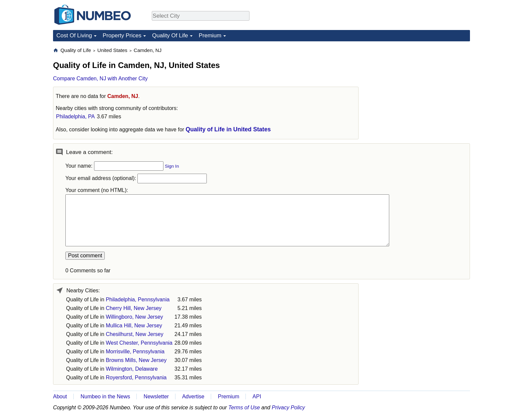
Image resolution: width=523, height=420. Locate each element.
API (257, 396)
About (60, 396)
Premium (210, 35)
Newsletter (156, 396)
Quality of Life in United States (228, 129)
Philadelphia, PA (75, 116)
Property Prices (122, 35)
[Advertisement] (420, 89)
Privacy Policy (289, 407)
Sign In (172, 166)
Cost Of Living (74, 35)
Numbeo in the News (105, 396)
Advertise (193, 396)
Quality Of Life (170, 35)
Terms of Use (244, 407)
